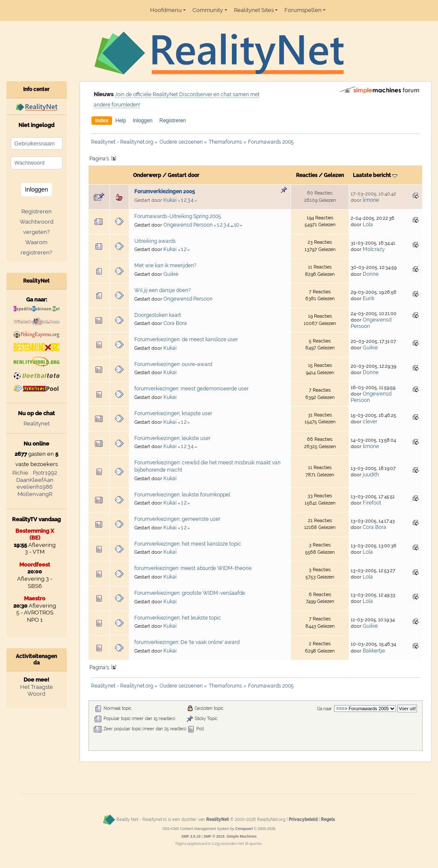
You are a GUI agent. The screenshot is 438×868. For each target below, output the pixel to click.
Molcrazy (374, 249)
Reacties (307, 175)
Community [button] (208, 10)
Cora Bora (175, 323)
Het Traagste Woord (37, 691)
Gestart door (183, 175)
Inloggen (142, 121)
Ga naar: (325, 709)
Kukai (170, 200)
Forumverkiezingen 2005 (165, 192)
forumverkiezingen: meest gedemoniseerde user (191, 389)
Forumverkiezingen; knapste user (173, 413)
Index (102, 121)
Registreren (172, 121)
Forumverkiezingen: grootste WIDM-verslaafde (190, 593)
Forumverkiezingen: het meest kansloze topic (188, 544)
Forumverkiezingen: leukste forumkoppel (182, 495)
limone (371, 200)
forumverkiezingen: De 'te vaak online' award (187, 642)
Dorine (371, 274)
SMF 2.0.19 (191, 836)
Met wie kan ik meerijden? (165, 266)
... (232, 225)
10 (237, 225)
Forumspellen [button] (303, 10)
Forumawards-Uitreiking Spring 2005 (178, 216)
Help (121, 121)
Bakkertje (374, 651)
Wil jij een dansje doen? (163, 290)
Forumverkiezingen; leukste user (172, 438)
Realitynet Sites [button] (254, 10)
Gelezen (334, 175)
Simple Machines (242, 836)
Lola (368, 224)
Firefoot (372, 503)
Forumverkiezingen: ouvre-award (173, 364)
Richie (20, 473)
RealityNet (218, 819)
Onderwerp (147, 175)
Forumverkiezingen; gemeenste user (177, 519)
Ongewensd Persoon (188, 225)
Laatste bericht (375, 175)
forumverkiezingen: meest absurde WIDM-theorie (193, 568)
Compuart (244, 829)
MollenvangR (35, 494)
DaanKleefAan (35, 480)
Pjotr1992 (45, 473)
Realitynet (37, 424)
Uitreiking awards (155, 241)
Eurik (368, 298)
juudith (371, 475)
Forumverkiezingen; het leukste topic (178, 618)
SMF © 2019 (214, 836)
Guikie (171, 274)
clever (370, 422)
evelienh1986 (35, 487)
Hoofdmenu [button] (166, 10)
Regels (328, 819)
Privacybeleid (303, 819)
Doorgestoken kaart (158, 315)
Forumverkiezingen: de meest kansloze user (186, 340)
